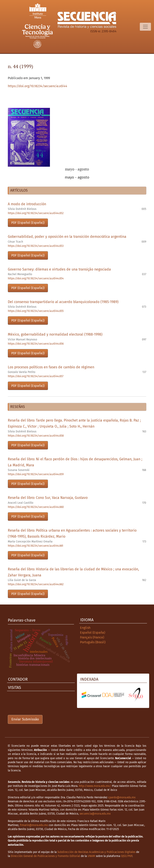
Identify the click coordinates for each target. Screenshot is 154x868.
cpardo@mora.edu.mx (122, 797)
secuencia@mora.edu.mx (95, 814)
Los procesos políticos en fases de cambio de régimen (51, 367)
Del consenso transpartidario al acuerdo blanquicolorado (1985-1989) (63, 302)
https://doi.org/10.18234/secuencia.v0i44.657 (36, 376)
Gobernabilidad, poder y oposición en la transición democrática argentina (67, 237)
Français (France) (92, 637)
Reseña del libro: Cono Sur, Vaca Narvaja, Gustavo (48, 498)
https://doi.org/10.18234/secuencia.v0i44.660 (36, 507)
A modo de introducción (27, 204)
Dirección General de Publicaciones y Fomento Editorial (45, 856)
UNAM (91, 856)
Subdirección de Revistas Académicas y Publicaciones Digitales (96, 852)
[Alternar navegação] (145, 27)
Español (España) (93, 633)
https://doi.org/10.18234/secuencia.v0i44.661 (35, 546)
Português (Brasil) (93, 642)
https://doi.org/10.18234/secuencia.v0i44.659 (36, 474)
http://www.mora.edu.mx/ (95, 786)
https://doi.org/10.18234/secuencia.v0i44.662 (36, 584)
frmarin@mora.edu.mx (34, 825)
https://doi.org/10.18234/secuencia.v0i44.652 (36, 213)
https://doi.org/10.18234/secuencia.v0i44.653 (36, 246)
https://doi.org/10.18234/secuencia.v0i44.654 (36, 278)
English (85, 628)
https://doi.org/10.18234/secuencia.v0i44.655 (36, 311)
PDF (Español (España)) (28, 223)
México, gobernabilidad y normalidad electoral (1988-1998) (55, 334)
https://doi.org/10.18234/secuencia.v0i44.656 (36, 344)
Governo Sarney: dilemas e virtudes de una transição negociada (59, 269)
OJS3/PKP (127, 856)
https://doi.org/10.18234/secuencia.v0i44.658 (36, 436)
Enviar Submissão (25, 719)
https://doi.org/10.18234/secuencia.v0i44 (37, 86)
